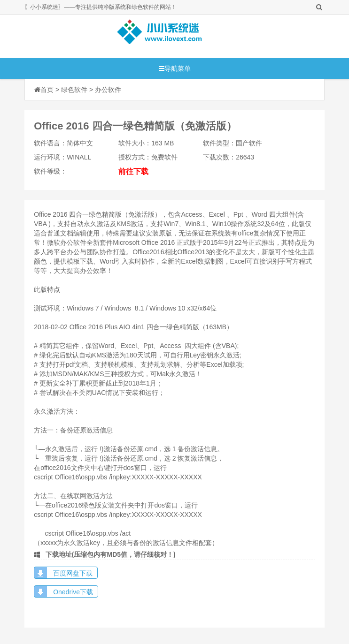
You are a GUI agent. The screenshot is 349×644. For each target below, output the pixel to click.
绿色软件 (74, 90)
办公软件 (108, 90)
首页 (47, 90)
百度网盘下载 (73, 573)
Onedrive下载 (73, 592)
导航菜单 (175, 68)
